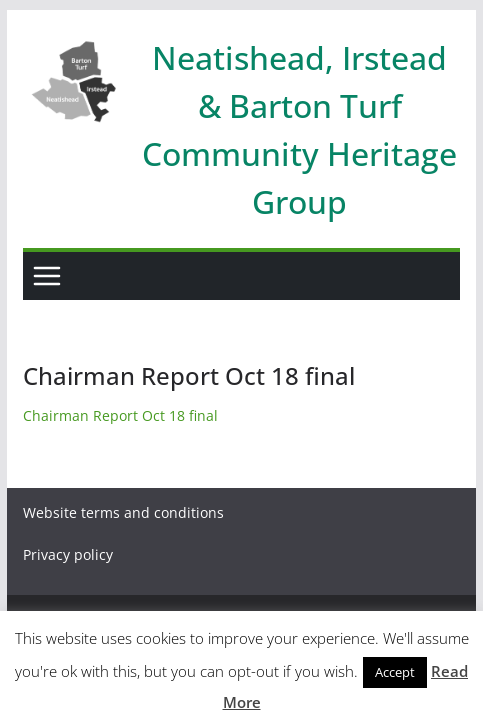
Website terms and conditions (123, 512)
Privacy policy (68, 554)
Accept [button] (395, 672)
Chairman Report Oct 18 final (120, 415)
